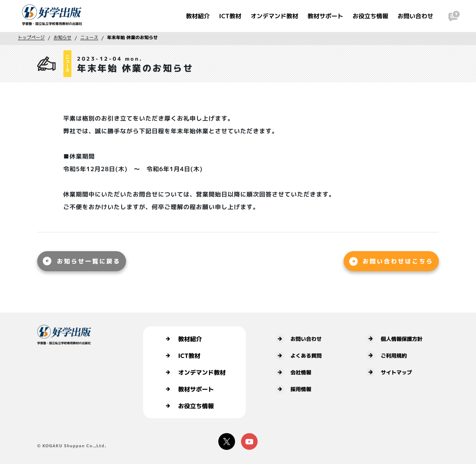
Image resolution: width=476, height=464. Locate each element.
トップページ (31, 37)
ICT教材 (230, 16)
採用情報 (293, 389)
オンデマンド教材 (274, 16)
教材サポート (325, 16)
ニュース (89, 37)
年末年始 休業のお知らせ (132, 37)
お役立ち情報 (370, 16)
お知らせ (62, 37)
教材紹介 (198, 16)
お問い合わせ (415, 16)
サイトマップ (389, 372)
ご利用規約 (386, 355)
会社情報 (293, 372)
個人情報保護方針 (394, 339)
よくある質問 (299, 356)
